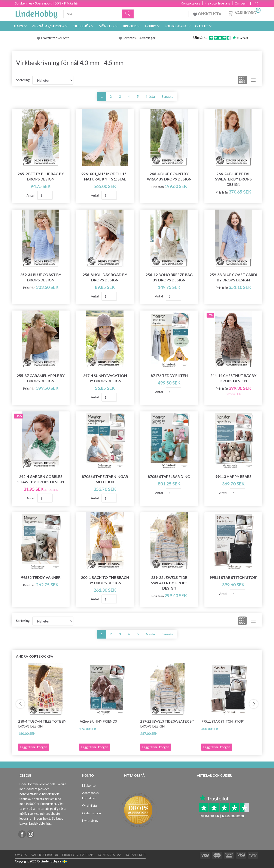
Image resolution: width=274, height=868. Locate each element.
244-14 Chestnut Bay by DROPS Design (233, 378)
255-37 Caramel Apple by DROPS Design (41, 378)
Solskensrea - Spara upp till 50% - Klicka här (47, 3)
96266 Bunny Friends (98, 721)
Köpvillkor (136, 855)
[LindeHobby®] (36, 13)
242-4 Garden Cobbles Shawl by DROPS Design (41, 479)
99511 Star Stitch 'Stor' (233, 577)
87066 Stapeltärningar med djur (105, 479)
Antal (31, 195)
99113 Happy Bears (233, 477)
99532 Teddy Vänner (41, 577)
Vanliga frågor (45, 855)
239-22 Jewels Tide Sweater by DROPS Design (169, 583)
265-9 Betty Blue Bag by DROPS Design (41, 176)
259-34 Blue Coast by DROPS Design (41, 277)
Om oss (240, 3)
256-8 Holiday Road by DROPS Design (105, 277)
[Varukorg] (244, 13)
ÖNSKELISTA (207, 14)
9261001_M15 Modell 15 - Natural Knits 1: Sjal (105, 176)
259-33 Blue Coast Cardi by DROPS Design (233, 277)
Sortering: (23, 80)
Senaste (168, 96)
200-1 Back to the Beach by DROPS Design (105, 580)
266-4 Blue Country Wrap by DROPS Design (169, 176)
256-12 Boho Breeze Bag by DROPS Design (169, 277)
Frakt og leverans (217, 3)
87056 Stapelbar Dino (169, 477)
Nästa (150, 96)
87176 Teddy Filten (169, 376)
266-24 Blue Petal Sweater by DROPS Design (233, 179)
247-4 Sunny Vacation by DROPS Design (105, 378)
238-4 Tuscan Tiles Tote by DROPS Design (42, 724)
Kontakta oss (190, 3)
